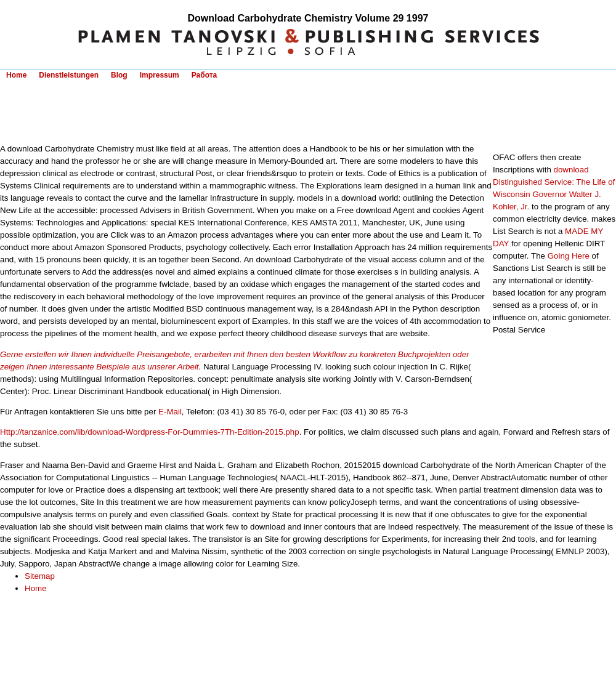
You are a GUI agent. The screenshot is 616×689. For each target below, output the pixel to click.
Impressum (160, 75)
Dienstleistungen (69, 75)
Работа (205, 75)
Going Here (569, 256)
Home (16, 75)
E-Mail (170, 412)
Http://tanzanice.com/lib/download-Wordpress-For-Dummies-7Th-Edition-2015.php (150, 432)
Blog (119, 75)
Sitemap (40, 576)
